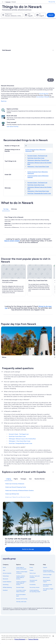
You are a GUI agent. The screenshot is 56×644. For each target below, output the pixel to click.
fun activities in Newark (43, 104)
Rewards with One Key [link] (22, 627)
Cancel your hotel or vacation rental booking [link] (49, 600)
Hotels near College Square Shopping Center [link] (18, 551)
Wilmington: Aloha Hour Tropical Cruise (38, 168)
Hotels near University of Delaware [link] (15, 537)
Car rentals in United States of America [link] (21, 620)
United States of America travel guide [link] (21, 597)
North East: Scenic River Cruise (36, 166)
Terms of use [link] (33, 602)
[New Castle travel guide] (42, 344)
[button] (28, 526)
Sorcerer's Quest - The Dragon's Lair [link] (19, 488)
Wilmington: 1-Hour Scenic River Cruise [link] (20, 495)
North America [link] (5, 2)
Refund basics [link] (46, 606)
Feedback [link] (5, 619)
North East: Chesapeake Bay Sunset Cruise (39, 201)
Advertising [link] (6, 613)
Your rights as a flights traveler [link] (48, 618)
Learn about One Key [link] (48, 133)
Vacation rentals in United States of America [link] (21, 606)
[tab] (6, 217)
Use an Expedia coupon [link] (47, 610)
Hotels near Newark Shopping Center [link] (16, 541)
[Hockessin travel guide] (42, 404)
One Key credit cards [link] (21, 630)
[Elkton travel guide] (14, 344)
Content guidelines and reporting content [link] (35, 620)
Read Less (4, 108)
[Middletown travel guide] (14, 404)
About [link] (4, 596)
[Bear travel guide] (42, 384)
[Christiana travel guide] (42, 364)
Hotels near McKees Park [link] (12, 548)
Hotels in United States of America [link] (22, 601)
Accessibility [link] (33, 613)
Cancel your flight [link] (47, 603)
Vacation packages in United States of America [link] (21, 612)
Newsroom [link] (5, 607)
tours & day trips (44, 100)
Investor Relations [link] (7, 610)
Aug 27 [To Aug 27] (42, 17)
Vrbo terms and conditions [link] (33, 610)
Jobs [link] (4, 599)
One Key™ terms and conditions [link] (35, 605)
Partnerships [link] (6, 605)
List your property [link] (7, 602)
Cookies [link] (31, 599)
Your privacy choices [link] (34, 616)
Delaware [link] (25, 2)
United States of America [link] (16, 2)
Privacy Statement (20, 639)
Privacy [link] (31, 596)
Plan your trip (52, 2)
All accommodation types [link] (21, 624)
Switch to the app (26, 577)
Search (51, 16)
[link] (28, 57)
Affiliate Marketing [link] (7, 616)
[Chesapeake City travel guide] (14, 364)
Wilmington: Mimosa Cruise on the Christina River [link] (22, 492)
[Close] (53, 636)
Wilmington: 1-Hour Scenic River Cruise (38, 174)
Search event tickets (12, 248)
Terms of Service (33, 639)
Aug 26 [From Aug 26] (30, 17)
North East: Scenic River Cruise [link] (17, 490)
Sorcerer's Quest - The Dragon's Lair (37, 163)
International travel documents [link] (47, 614)
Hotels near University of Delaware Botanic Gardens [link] (19, 544)
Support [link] (45, 596)
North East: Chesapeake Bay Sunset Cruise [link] (20, 497)
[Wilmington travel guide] (14, 384)
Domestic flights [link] (20, 616)
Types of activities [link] (7, 53)
